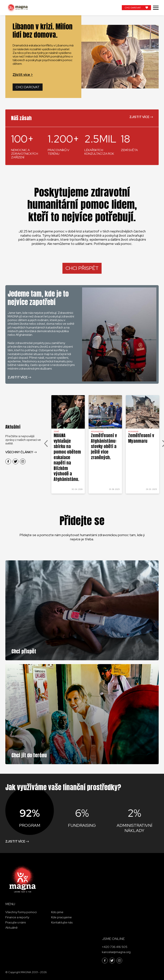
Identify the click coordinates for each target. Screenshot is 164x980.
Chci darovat (28, 87)
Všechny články (19, 452)
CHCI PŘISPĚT (82, 268)
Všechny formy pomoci (21, 912)
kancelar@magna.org (116, 952)
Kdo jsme (57, 912)
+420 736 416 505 (115, 947)
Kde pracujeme (61, 917)
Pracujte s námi (16, 922)
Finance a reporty (17, 917)
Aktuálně (11, 928)
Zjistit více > (23, 75)
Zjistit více (139, 117)
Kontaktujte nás (62, 922)
